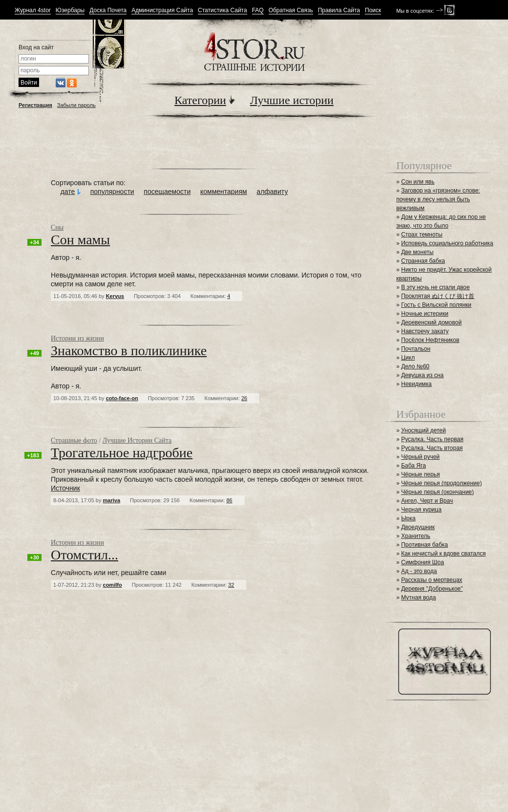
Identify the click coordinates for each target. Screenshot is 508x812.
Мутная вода (418, 598)
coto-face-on (122, 398)
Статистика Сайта (222, 11)
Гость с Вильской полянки (436, 305)
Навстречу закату (425, 331)
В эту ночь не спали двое (435, 287)
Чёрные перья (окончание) (437, 492)
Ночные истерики (425, 314)
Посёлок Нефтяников (430, 340)
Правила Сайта (339, 11)
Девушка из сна (422, 375)
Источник (65, 488)
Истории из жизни (77, 338)
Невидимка (416, 384)
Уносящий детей (423, 430)
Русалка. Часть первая (432, 439)
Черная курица (421, 510)
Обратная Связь (291, 11)
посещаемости (167, 192)
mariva (112, 500)
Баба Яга (413, 466)
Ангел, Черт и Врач (427, 501)
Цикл (408, 358)
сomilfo (113, 585)
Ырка (408, 518)
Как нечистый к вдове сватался (443, 554)
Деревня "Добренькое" (432, 589)
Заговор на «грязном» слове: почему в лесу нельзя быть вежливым (438, 199)
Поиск (373, 11)
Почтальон (416, 349)
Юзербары (70, 11)
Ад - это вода (419, 571)
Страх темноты (422, 235)
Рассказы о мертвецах (432, 580)
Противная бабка (424, 545)
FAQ (258, 11)
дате (68, 192)
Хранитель (416, 536)
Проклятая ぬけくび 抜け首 (438, 296)
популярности (112, 192)
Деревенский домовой (431, 322)
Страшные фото (74, 440)
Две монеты (417, 252)
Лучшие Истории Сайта (137, 440)
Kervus (115, 296)
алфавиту (272, 192)
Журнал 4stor (33, 11)
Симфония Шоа (423, 562)
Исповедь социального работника (447, 243)
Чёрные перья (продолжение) (441, 483)
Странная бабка (423, 261)
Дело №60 (415, 366)
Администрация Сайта (162, 11)
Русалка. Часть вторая (432, 448)
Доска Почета (108, 11)
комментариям (224, 192)
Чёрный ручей (420, 457)
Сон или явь (418, 182)
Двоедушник (418, 527)
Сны (57, 227)
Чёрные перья (420, 474)
